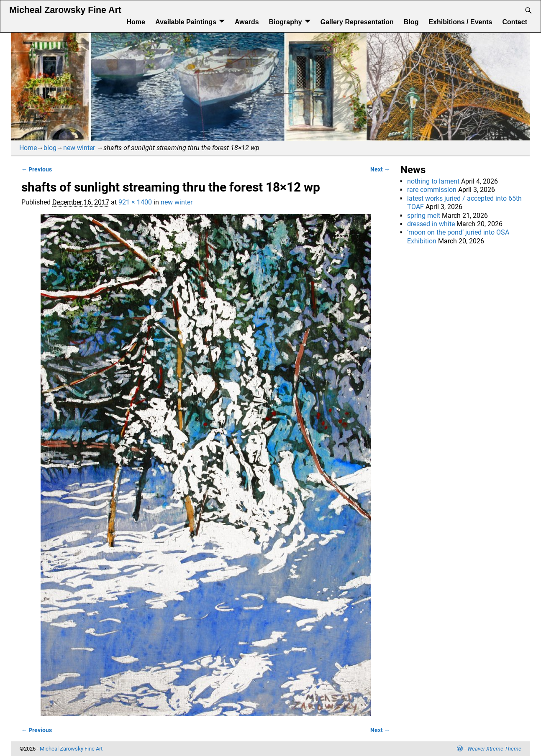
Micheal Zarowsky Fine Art (65, 10)
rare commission (432, 190)
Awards (247, 22)
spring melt (424, 216)
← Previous (37, 170)
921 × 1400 (135, 202)
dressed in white (431, 224)
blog (50, 148)
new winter (79, 148)
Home (136, 22)
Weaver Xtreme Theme (494, 749)
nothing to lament (433, 181)
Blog (411, 22)
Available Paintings (186, 22)
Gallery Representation (357, 22)
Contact (515, 22)
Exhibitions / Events (460, 22)
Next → (380, 170)
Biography (286, 22)
